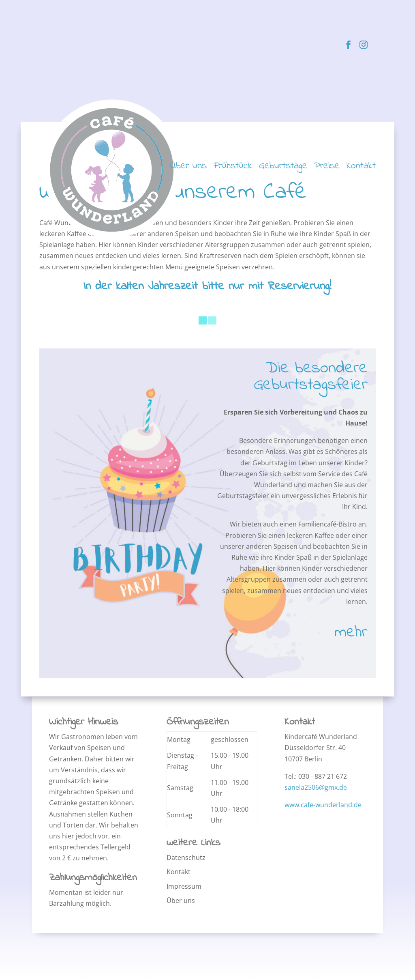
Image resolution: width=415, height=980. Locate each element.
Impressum (184, 886)
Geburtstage (283, 168)
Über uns (188, 168)
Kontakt (361, 168)
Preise (327, 168)
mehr (351, 633)
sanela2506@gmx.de (316, 787)
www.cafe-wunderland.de (323, 805)
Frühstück (233, 168)
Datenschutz (186, 857)
